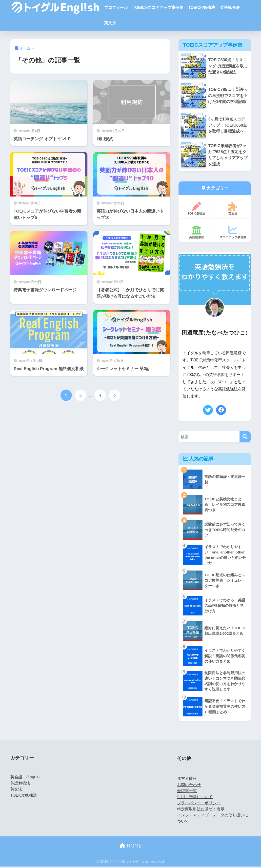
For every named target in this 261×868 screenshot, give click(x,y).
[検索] (245, 438)
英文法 (110, 23)
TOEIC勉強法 (197, 209)
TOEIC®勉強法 (201, 8)
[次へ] (115, 395)
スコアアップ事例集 (233, 233)
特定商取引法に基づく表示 (201, 811)
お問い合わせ (189, 786)
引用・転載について (195, 798)
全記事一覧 (187, 792)
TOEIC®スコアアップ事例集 (158, 8)
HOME (130, 847)
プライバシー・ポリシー (199, 804)
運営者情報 (187, 780)
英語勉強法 (230, 8)
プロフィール (116, 8)
